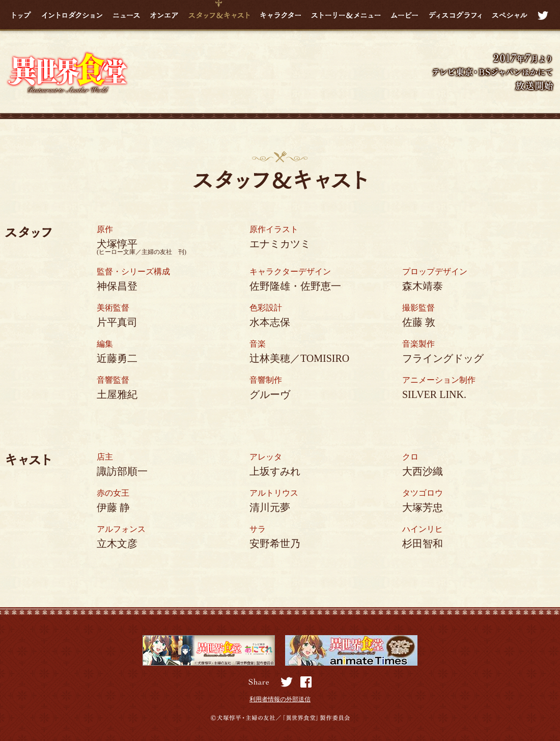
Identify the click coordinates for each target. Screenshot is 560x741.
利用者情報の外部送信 (280, 699)
